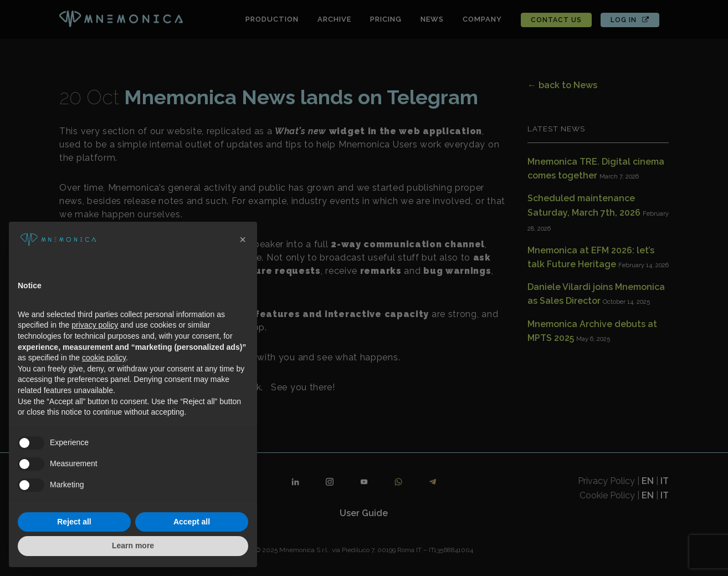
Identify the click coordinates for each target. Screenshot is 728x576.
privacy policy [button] (95, 325)
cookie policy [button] (104, 358)
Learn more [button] (133, 546)
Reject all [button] (74, 522)
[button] (243, 239)
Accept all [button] (192, 522)
